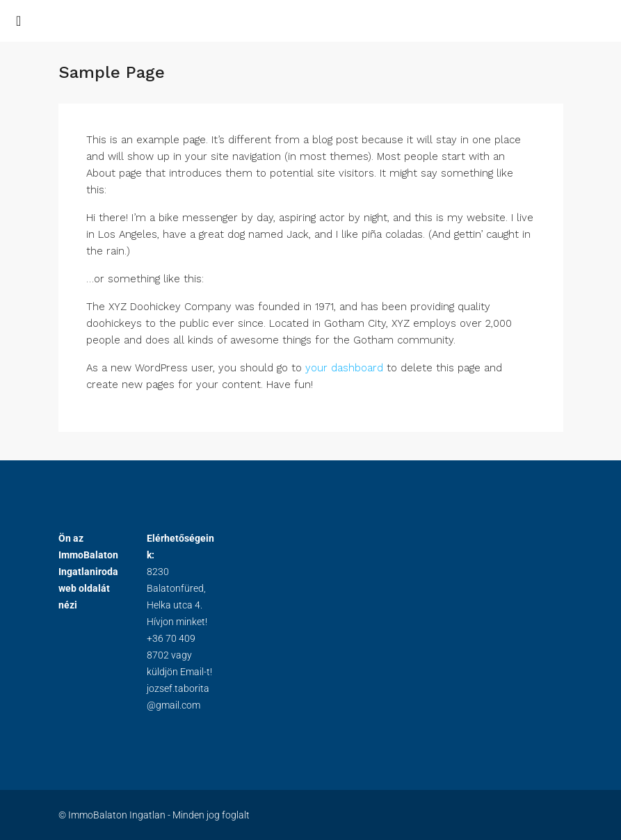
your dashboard (344, 368)
